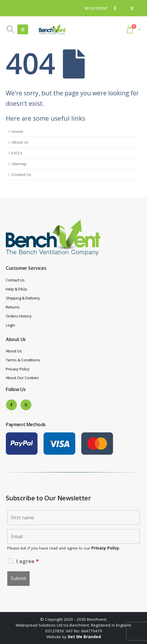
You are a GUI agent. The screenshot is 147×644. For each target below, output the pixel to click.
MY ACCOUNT (96, 8)
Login (10, 325)
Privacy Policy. (106, 548)
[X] (132, 8)
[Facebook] (115, 8)
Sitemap (19, 164)
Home (17, 131)
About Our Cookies (22, 378)
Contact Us (21, 174)
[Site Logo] (52, 29)
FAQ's (17, 153)
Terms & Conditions (23, 360)
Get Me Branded (84, 637)
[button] (10, 29)
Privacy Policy (18, 369)
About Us (20, 142)
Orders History (19, 316)
